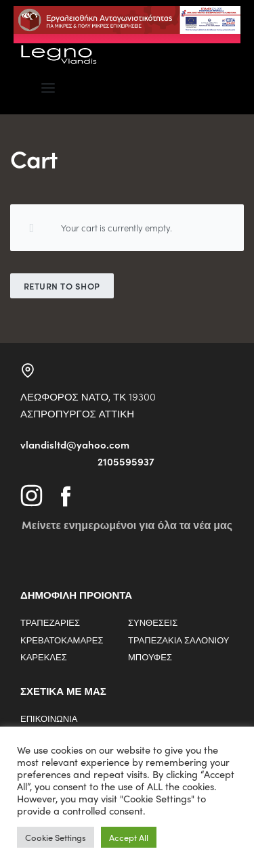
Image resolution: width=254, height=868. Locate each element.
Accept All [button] (129, 837)
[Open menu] (48, 88)
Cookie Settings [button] (56, 837)
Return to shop (62, 286)
